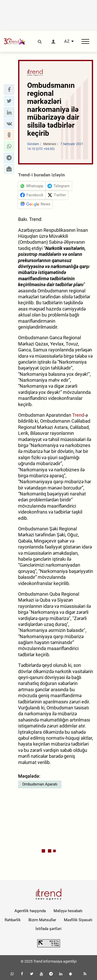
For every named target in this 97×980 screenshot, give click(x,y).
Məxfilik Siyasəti (78, 920)
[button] (9, 90)
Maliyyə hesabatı (68, 911)
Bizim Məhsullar (42, 920)
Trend (78, 415)
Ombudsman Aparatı (40, 784)
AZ (67, 41)
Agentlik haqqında (30, 911)
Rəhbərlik (13, 920)
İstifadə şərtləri (48, 929)
